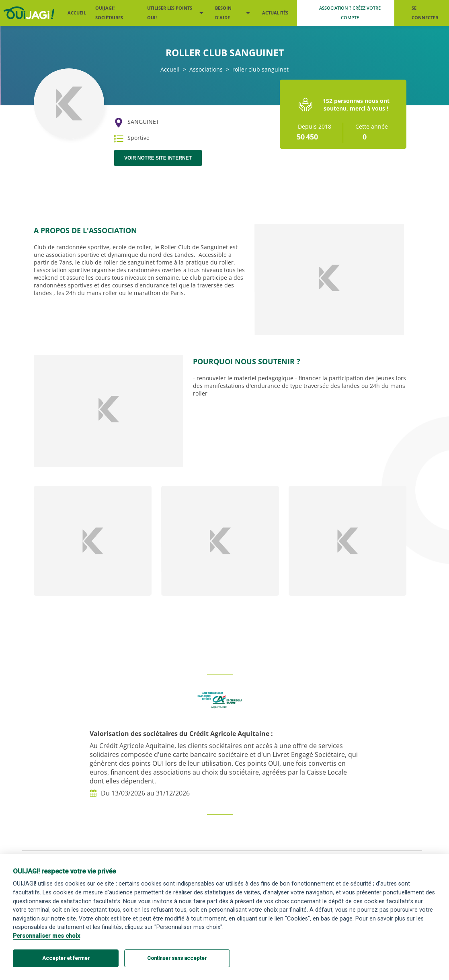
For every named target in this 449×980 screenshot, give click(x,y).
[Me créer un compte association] (346, 13)
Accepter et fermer (66, 958)
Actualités (275, 13)
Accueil (77, 13)
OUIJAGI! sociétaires (109, 13)
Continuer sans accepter (177, 958)
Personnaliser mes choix (46, 936)
